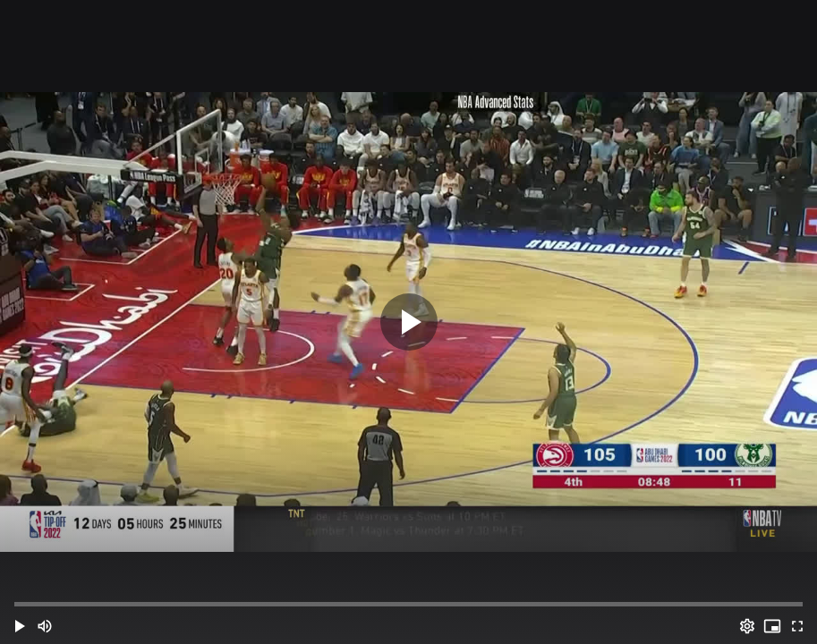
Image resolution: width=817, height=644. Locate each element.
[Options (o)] (747, 626)
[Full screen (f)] (797, 626)
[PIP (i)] (772, 626)
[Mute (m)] (45, 626)
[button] (20, 626)
